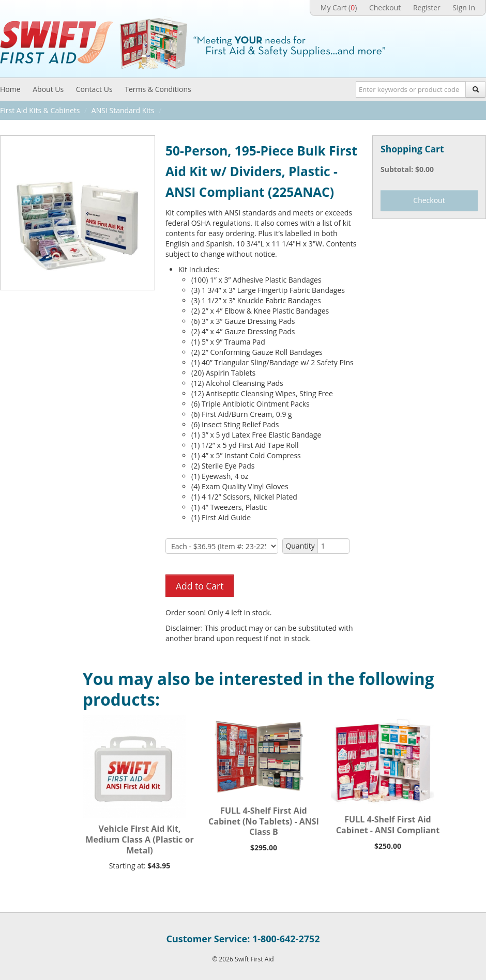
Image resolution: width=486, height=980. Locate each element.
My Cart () (339, 7)
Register (427, 7)
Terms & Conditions (158, 89)
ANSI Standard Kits (123, 110)
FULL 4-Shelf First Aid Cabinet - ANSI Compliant (388, 825)
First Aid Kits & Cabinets (40, 110)
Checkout (385, 7)
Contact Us (94, 89)
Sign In (464, 7)
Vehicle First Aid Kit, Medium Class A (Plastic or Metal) (139, 839)
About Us (48, 89)
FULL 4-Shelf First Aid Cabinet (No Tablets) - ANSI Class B (264, 821)
